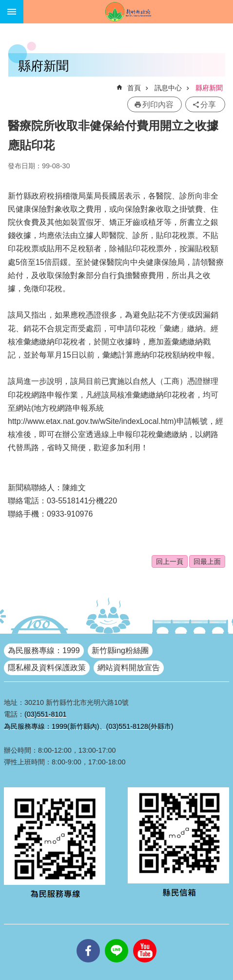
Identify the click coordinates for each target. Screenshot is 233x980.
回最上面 (207, 561)
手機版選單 (12, 12)
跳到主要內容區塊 (5, 5)
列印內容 (158, 105)
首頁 (134, 88)
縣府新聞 (209, 88)
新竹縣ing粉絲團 (120, 650)
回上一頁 (170, 561)
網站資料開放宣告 (129, 668)
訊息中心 (168, 88)
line (116, 939)
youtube (145, 939)
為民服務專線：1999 (44, 650)
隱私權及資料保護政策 (47, 668)
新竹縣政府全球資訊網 (128, 12)
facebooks (88, 939)
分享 (208, 105)
